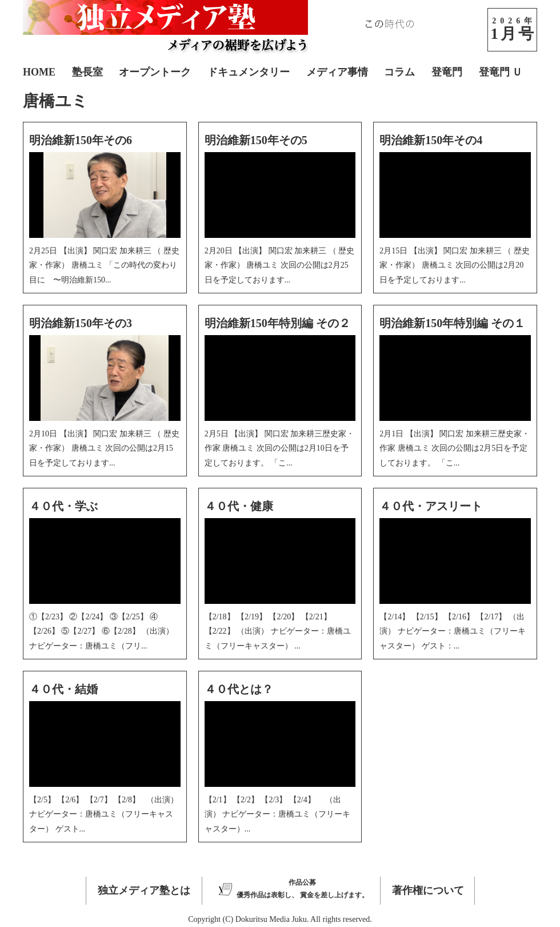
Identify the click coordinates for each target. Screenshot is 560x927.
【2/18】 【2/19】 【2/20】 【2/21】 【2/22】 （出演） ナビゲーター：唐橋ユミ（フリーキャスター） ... (278, 631)
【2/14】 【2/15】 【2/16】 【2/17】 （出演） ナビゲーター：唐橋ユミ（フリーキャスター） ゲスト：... (453, 631)
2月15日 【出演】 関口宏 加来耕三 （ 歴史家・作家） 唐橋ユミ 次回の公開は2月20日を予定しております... (455, 265)
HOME (39, 72)
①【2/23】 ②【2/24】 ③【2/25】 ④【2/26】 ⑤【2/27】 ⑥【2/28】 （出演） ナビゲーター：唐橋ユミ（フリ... (101, 631)
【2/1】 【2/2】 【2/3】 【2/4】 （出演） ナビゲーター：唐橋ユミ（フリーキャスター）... (278, 814)
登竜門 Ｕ (501, 72)
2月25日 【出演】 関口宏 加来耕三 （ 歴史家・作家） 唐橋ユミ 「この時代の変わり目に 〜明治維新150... (104, 265)
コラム (399, 72)
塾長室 (87, 72)
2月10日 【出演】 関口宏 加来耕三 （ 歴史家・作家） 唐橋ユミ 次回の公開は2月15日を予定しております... (104, 448)
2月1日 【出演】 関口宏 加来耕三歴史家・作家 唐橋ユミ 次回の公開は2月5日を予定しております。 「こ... (455, 448)
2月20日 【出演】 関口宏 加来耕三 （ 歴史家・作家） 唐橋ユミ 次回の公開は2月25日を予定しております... (280, 265)
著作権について (428, 890)
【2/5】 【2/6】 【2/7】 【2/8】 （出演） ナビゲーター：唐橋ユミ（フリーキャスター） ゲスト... (104, 814)
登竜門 (447, 72)
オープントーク (155, 72)
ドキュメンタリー (249, 72)
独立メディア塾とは (144, 890)
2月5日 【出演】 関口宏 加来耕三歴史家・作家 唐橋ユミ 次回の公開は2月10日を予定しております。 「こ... (280, 448)
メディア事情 (337, 72)
